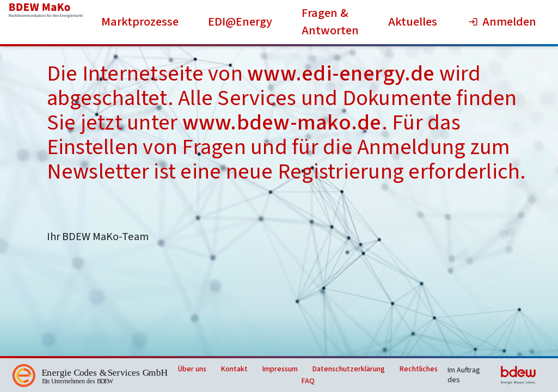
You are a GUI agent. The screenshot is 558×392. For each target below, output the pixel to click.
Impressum (280, 369)
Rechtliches (419, 369)
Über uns (192, 369)
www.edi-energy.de (341, 74)
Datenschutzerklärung (349, 369)
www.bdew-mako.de (282, 123)
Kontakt (234, 369)
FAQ (308, 381)
